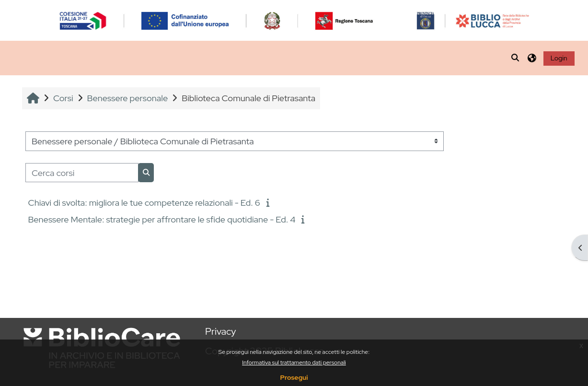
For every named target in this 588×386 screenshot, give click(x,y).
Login (559, 58)
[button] (516, 58)
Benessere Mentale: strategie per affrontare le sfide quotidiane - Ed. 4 (161, 219)
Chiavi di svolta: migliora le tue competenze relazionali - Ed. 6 (144, 203)
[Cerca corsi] (82, 173)
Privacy (220, 331)
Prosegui (294, 377)
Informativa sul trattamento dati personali (294, 363)
